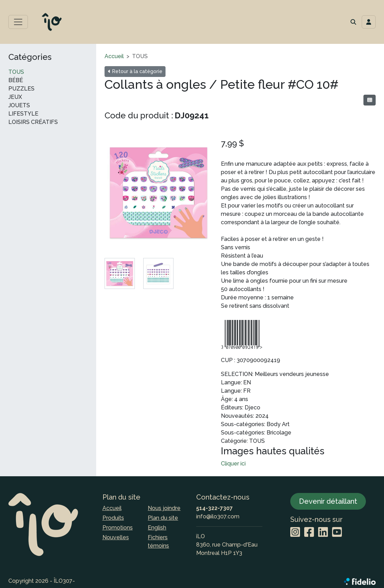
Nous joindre (164, 508)
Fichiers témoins (158, 542)
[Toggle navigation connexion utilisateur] (369, 22)
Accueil (114, 56)
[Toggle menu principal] (18, 22)
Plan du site (163, 518)
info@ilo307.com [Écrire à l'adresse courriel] (218, 516)
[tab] (120, 273)
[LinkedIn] (323, 532)
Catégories (30, 57)
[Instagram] (295, 532)
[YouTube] (337, 532)
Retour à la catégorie (135, 71)
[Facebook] (309, 532)
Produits (113, 518)
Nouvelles (116, 537)
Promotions (118, 528)
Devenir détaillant (328, 501)
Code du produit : (139, 115)
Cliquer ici (233, 464)
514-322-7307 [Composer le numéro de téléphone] (214, 508)
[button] (353, 22)
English (157, 528)
